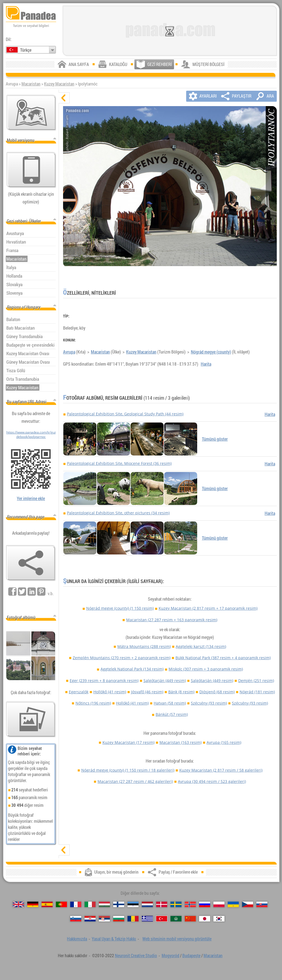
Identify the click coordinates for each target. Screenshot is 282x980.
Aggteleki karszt (201, 646)
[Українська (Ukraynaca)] (233, 904)
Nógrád (257, 692)
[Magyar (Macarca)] (104, 904)
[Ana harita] (31, 113)
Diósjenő (217, 692)
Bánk (181, 692)
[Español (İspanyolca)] (47, 904)
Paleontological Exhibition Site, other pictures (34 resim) (118, 513)
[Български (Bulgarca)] (119, 919)
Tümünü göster (215, 439)
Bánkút (172, 714)
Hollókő (110, 692)
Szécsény (209, 703)
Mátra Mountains (144, 646)
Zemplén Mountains (122, 658)
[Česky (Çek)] (248, 904)
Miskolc (206, 669)
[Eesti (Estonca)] (133, 904)
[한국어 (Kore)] (219, 919)
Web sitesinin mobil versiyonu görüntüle (177, 939)
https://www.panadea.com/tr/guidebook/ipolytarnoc (31, 434)
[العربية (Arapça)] (176, 919)
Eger (104, 681)
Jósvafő (147, 692)
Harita (206, 364)
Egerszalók (79, 692)
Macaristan (31, 84)
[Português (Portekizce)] (61, 904)
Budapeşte (191, 956)
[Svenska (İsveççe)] (176, 904)
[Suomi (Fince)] (119, 904)
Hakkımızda (77, 939)
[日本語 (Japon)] (205, 919)
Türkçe (26, 50)
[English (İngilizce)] (18, 904)
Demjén (256, 681)
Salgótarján (165, 681)
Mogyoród (170, 956)
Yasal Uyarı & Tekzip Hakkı (114, 939)
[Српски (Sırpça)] (104, 919)
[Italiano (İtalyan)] (90, 904)
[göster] (64, 850)
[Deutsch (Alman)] (33, 904)
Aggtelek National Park (132, 669)
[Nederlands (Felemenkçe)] (147, 904)
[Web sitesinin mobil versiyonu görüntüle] (31, 170)
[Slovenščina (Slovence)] (76, 919)
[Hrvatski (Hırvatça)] (90, 919)
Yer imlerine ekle (31, 498)
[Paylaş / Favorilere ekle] (31, 563)
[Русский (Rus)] (205, 904)
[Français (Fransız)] (76, 904)
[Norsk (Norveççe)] (190, 904)
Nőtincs (93, 703)
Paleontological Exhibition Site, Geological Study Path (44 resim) (125, 414)
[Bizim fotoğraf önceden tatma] (31, 719)
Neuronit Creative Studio (136, 956)
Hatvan (170, 703)
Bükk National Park (223, 658)
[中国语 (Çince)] (190, 919)
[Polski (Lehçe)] (219, 904)
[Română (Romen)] (133, 919)
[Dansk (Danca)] (162, 904)
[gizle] (64, 98)
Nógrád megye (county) (211, 352)
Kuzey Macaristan (59, 84)
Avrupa (69, 352)
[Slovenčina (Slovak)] (262, 904)
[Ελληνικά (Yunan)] (147, 919)
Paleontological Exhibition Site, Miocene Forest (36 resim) (119, 463)
